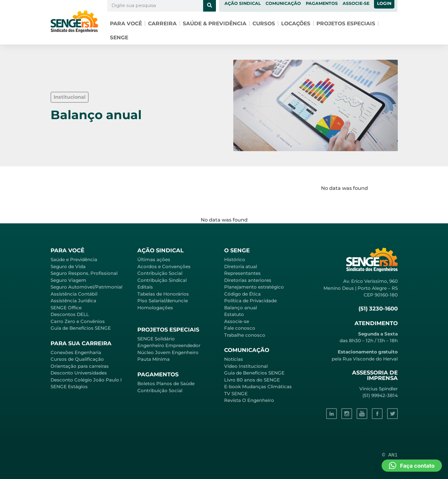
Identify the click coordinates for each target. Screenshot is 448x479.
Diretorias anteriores (248, 280)
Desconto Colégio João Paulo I (86, 380)
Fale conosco (240, 328)
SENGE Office (66, 308)
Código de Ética (242, 294)
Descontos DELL (70, 314)
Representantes (242, 273)
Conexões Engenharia (76, 352)
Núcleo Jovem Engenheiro (168, 352)
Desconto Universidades (79, 373)
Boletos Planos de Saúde (166, 383)
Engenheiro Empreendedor (169, 345)
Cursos (264, 23)
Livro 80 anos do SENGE (252, 380)
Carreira (162, 23)
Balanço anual (241, 308)
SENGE (119, 37)
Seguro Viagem (68, 280)
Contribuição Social (160, 273)
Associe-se (237, 321)
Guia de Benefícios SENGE (81, 328)
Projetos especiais (346, 23)
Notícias (234, 359)
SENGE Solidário (156, 339)
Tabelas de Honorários (163, 294)
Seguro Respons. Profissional (84, 273)
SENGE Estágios (69, 387)
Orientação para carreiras (80, 366)
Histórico (235, 259)
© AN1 (390, 455)
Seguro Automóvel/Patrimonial (86, 287)
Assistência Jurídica (73, 301)
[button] (70, 97)
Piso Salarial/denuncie (163, 301)
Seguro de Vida (68, 266)
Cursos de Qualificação (77, 359)
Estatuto (234, 314)
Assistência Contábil (74, 294)
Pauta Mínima (153, 359)
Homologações (155, 308)
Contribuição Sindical (162, 280)
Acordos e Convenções (164, 266)
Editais (145, 287)
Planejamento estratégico (254, 287)
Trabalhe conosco (245, 335)
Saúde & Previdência (215, 23)
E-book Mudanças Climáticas (258, 387)
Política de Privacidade (250, 301)
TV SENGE (236, 394)
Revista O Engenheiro (249, 400)
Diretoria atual (241, 266)
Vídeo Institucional (246, 366)
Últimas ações (154, 259)
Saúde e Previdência (74, 259)
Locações (296, 23)
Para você (126, 23)
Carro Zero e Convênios (78, 321)
